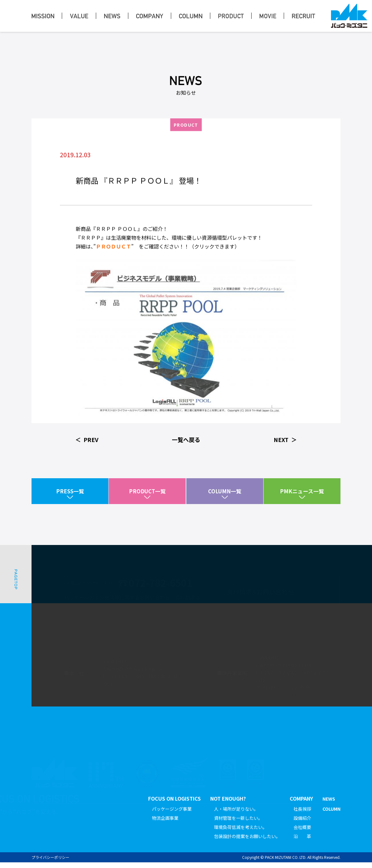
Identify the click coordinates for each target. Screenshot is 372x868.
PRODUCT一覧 (147, 494)
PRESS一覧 (70, 494)
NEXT (281, 440)
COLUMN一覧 (225, 494)
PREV (91, 440)
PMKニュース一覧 (302, 494)
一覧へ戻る (186, 440)
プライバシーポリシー (50, 863)
